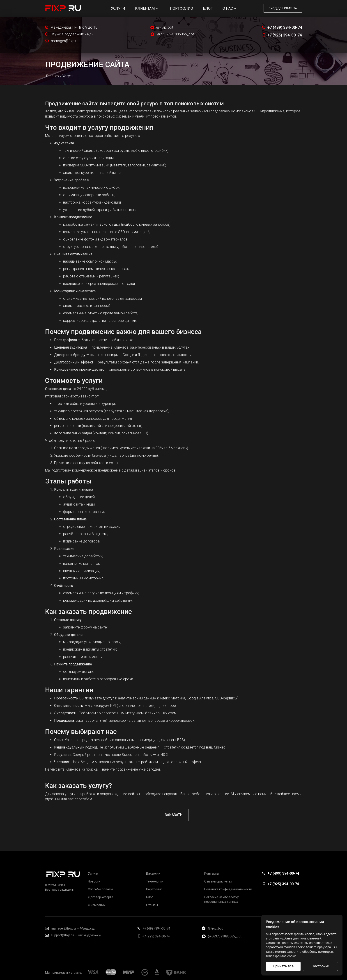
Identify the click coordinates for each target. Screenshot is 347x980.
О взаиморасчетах (218, 881)
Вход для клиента (283, 8)
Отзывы (152, 905)
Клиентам (146, 8)
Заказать (174, 815)
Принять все (283, 966)
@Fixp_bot (165, 27)
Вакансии (153, 873)
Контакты (211, 873)
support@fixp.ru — (73, 935)
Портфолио (182, 8)
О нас (229, 8)
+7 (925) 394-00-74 (282, 35)
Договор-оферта (101, 897)
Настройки (320, 966)
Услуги (118, 8)
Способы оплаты (100, 889)
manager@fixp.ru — (70, 928)
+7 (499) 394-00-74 (282, 27)
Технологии (155, 881)
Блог (208, 8)
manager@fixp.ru (65, 41)
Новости (94, 881)
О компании (97, 905)
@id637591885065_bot (175, 34)
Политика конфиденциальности (228, 889)
